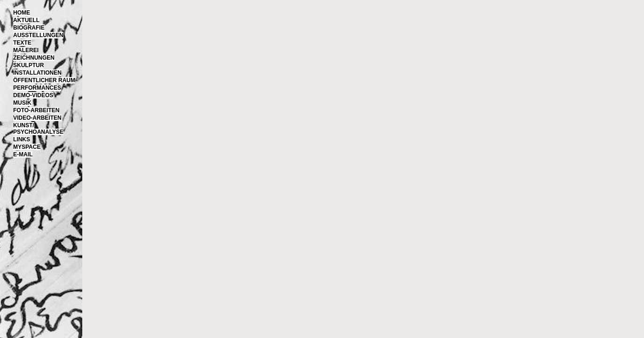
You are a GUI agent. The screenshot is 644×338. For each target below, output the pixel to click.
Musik (22, 103)
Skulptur (28, 65)
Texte (22, 43)
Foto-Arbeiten (36, 110)
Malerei (26, 50)
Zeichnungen (34, 58)
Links (22, 139)
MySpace (27, 147)
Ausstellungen (38, 35)
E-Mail (23, 154)
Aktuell (26, 20)
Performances (37, 88)
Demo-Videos (33, 95)
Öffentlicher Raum (44, 80)
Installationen (37, 73)
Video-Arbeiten (37, 118)
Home (22, 13)
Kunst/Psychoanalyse (38, 129)
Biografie (29, 28)
